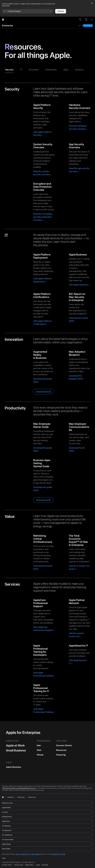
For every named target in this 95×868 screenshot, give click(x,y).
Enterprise (7, 25)
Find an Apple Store (22, 854)
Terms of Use (19, 865)
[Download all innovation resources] (43, 392)
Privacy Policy (7, 865)
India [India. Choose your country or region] (4, 858)
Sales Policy (30, 865)
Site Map (45, 865)
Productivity (51, 70)
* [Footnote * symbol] (89, 562)
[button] (28, 11)
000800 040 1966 (59, 854)
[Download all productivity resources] (43, 500)
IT (21, 70)
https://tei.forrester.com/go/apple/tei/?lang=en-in (19, 788)
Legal (38, 865)
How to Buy (88, 25)
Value (66, 70)
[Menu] (92, 20)
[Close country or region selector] (92, 3)
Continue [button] (61, 11)
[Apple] (3, 20)
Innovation (34, 70)
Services (79, 70)
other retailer (36, 854)
